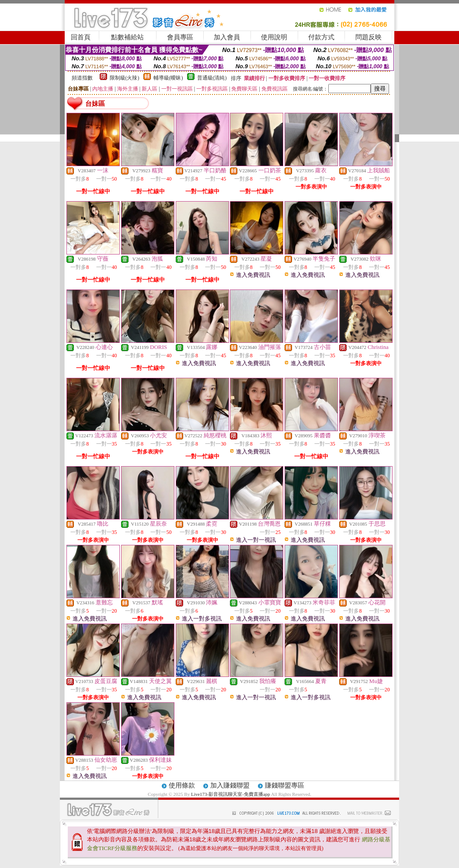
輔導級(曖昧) (168, 78)
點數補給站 (127, 37)
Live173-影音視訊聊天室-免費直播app (231, 794)
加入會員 (227, 37)
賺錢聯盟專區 (285, 785)
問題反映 (369, 37)
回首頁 (81, 37)
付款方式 (321, 37)
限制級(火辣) (125, 78)
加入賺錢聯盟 (230, 785)
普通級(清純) (212, 78)
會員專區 (180, 37)
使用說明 (274, 37)
